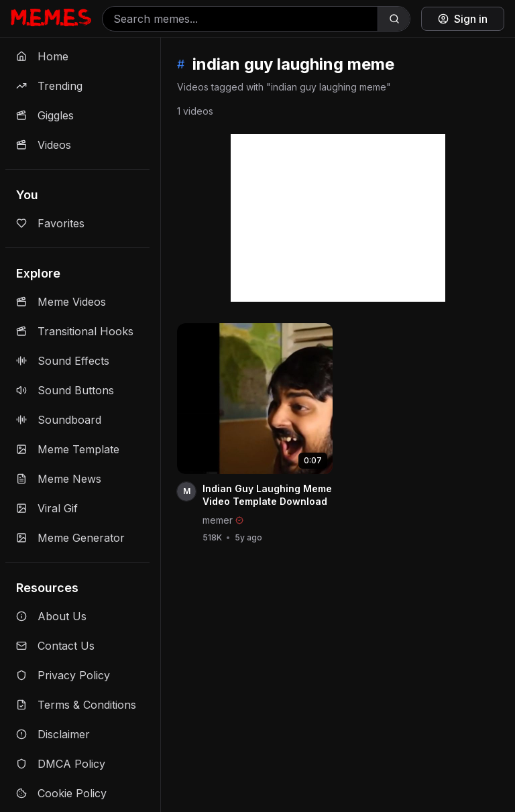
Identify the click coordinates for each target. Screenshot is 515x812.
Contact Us (55, 646)
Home (42, 56)
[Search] (394, 19)
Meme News (59, 479)
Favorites (50, 223)
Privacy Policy (63, 675)
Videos (44, 145)
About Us (51, 616)
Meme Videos (61, 302)
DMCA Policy (61, 764)
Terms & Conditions (76, 705)
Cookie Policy (61, 793)
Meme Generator (70, 538)
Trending (49, 86)
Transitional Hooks (75, 331)
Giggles (45, 115)
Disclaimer (53, 734)
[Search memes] (240, 19)
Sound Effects (63, 361)
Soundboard (59, 420)
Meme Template (68, 449)
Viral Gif (47, 508)
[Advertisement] (338, 218)
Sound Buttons (65, 390)
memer (218, 520)
